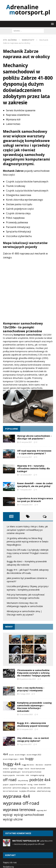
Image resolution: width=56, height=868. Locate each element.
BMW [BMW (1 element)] (22, 759)
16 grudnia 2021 (25, 744)
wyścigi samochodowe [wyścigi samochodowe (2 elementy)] (29, 815)
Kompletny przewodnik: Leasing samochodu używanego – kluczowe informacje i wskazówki (34, 707)
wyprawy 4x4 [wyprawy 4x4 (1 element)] (42, 810)
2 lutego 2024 (24, 694)
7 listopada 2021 (26, 490)
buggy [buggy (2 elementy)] (29, 759)
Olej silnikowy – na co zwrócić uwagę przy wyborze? (33, 739)
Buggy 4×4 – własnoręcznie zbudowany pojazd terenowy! (33, 724)
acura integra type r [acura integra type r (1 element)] (11, 759)
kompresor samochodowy (28, 335)
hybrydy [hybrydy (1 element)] (13, 769)
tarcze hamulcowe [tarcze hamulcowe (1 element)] (10, 791)
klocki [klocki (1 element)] (27, 769)
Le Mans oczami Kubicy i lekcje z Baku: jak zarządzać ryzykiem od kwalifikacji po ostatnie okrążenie (27, 530)
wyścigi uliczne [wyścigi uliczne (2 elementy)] (13, 819)
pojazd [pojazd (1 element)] (6, 785)
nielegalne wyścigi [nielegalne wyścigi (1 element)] (37, 775)
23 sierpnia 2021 (26, 442)
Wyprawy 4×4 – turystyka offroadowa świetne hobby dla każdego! (33, 468)
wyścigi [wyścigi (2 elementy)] (8, 815)
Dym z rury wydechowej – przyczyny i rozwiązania (31, 689)
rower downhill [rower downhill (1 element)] (40, 785)
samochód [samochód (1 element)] (7, 788)
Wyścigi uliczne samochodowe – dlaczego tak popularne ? (34, 437)
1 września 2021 (26, 475)
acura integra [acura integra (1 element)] (20, 755)
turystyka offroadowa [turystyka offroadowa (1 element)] (27, 791)
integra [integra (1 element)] (21, 769)
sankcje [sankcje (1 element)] (33, 788)
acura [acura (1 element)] (11, 755)
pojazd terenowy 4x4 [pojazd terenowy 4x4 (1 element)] (18, 785)
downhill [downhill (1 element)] (48, 765)
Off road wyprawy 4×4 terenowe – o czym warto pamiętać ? (34, 452)
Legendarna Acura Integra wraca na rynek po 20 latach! (35, 500)
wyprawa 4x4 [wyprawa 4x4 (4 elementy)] (16, 796)
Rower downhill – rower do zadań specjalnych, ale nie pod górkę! (35, 485)
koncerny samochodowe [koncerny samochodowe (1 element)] (32, 772)
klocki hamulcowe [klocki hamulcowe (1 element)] (38, 769)
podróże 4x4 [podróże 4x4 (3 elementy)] (40, 780)
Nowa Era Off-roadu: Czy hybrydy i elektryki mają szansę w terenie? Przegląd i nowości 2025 (28, 553)
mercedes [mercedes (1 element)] (20, 775)
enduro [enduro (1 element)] (6, 769)
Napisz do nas (10, 862)
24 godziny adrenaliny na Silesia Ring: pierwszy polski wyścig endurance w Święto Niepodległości (28, 542)
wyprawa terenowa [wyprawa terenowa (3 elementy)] (19, 810)
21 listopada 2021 (26, 505)
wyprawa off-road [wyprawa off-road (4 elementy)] (21, 803)
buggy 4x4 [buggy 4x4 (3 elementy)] (12, 764)
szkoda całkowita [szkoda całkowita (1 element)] (44, 788)
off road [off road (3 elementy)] (10, 780)
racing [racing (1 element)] (30, 785)
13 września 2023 (26, 714)
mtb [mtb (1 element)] (27, 775)
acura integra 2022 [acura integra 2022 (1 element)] (34, 755)
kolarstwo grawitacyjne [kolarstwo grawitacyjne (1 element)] (12, 772)
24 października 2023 (27, 679)
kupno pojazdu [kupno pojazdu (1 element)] (9, 775)
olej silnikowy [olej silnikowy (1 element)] (23, 781)
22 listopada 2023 (26, 729)
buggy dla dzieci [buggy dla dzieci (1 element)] (28, 765)
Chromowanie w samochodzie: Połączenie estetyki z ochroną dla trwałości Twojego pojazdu (34, 673)
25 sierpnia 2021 (26, 457)
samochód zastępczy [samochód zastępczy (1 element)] (21, 788)
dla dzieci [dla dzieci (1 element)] (39, 765)
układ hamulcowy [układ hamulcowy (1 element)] (44, 791)
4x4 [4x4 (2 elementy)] (5, 754)
